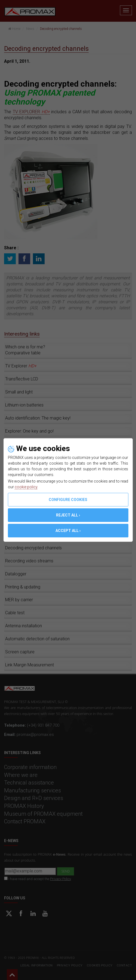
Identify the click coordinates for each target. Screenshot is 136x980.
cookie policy (26, 487)
